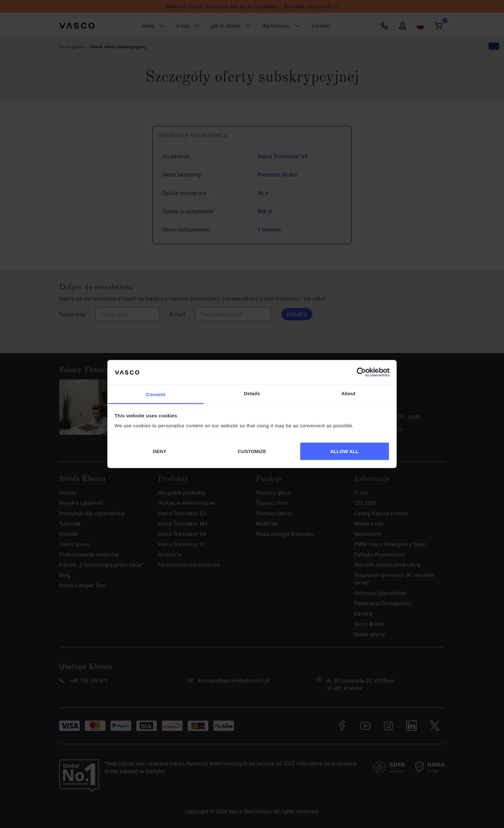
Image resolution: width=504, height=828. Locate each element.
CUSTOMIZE (252, 451)
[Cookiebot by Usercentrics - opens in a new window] (361, 372)
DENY (159, 451)
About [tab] (348, 393)
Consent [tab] (156, 394)
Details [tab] (252, 393)
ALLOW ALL (344, 451)
